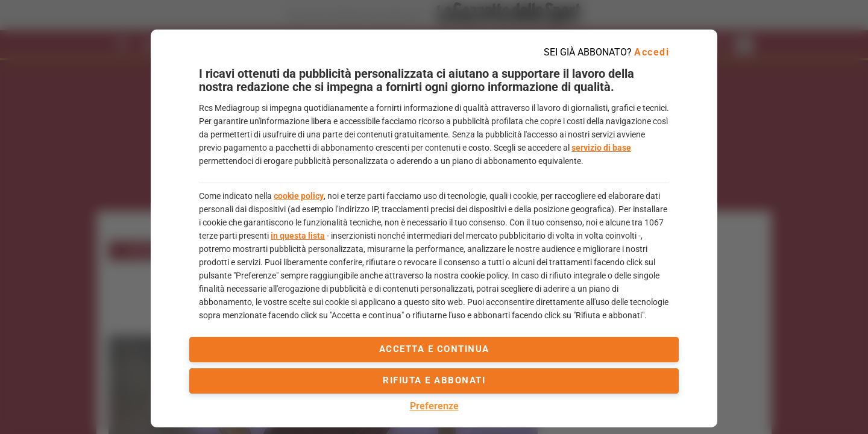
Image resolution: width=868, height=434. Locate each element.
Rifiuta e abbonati (434, 380)
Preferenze (434, 406)
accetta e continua (434, 349)
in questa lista (298, 236)
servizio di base (601, 148)
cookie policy (299, 196)
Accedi (652, 52)
